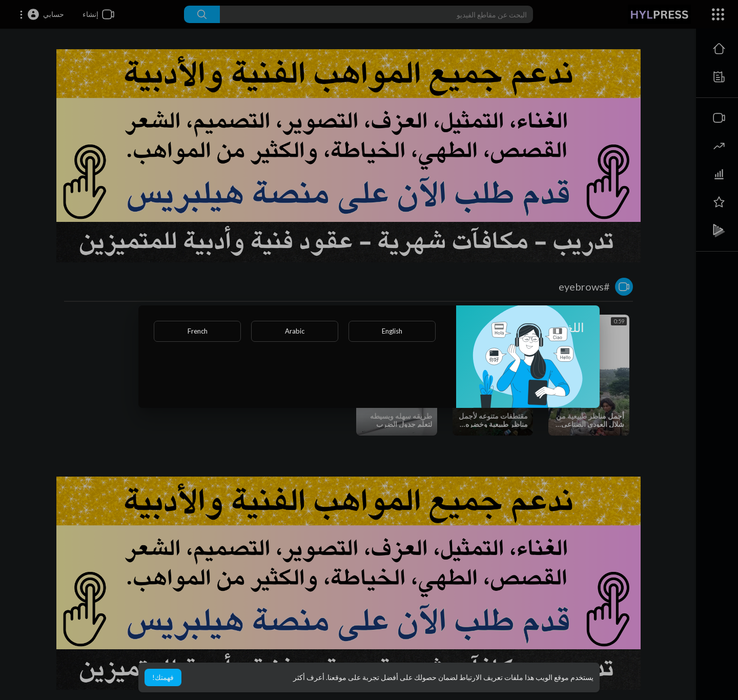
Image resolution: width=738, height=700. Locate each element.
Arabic (295, 331)
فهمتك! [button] (163, 677)
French (198, 331)
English (392, 331)
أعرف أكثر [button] (309, 677)
